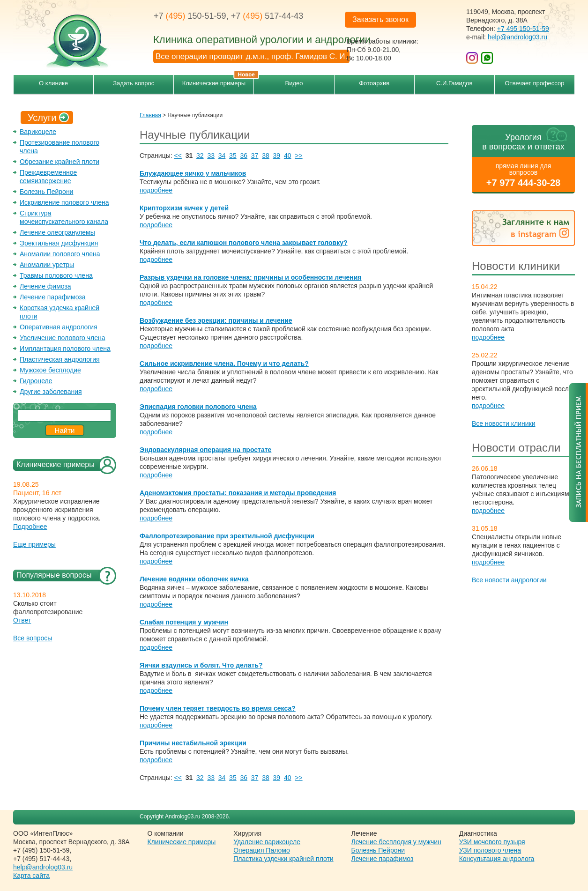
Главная (150, 115)
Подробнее (30, 527)
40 (288, 156)
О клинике (53, 83)
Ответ (22, 620)
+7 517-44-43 (267, 16)
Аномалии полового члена (60, 254)
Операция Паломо (262, 850)
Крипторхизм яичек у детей (184, 208)
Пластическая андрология (60, 359)
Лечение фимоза (45, 286)
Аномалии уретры (47, 265)
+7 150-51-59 (190, 16)
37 (255, 156)
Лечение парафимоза (53, 297)
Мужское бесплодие (50, 370)
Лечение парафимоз (383, 859)
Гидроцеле (36, 381)
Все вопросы (33, 638)
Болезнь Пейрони (46, 192)
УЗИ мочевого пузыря (492, 842)
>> (298, 156)
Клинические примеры (218, 81)
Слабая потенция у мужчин (184, 622)
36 (244, 156)
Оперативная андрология (59, 327)
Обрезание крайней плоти (60, 162)
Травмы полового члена (56, 275)
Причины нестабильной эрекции (193, 743)
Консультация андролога (497, 859)
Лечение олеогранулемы (57, 232)
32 (200, 156)
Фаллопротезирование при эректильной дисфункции (227, 536)
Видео (294, 83)
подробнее (488, 337)
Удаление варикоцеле (267, 842)
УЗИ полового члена (490, 850)
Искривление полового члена (64, 202)
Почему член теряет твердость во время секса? (218, 708)
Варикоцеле (38, 132)
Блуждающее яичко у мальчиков (193, 173)
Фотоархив (374, 83)
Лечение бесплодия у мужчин (396, 842)
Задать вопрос (134, 83)
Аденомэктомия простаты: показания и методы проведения (238, 493)
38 (266, 156)
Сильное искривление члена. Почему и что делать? (224, 364)
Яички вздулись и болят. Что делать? (201, 665)
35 (233, 156)
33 (211, 156)
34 (222, 156)
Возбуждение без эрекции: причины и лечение (216, 320)
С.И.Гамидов (454, 83)
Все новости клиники (504, 423)
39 (277, 156)
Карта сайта (31, 876)
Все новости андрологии (509, 580)
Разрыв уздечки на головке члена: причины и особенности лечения (251, 277)
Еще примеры (34, 544)
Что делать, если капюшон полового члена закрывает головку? (244, 243)
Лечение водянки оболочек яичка (194, 579)
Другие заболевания (51, 392)
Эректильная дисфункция (59, 243)
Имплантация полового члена (65, 349)
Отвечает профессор (534, 83)
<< (178, 156)
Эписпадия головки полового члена (198, 407)
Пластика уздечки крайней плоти (283, 859)
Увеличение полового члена (63, 338)
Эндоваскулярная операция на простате (205, 450)
